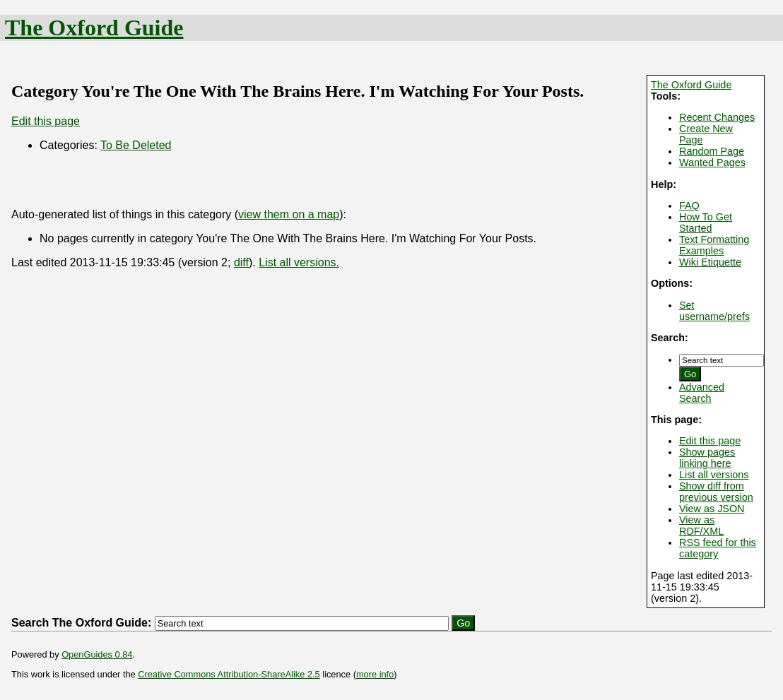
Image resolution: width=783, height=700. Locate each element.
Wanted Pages (712, 162)
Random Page (712, 151)
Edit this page (710, 441)
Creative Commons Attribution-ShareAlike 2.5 (229, 674)
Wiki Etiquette (710, 262)
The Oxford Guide (94, 28)
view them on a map (289, 214)
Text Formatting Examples (714, 245)
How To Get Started (706, 223)
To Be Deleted (136, 145)
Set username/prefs (714, 311)
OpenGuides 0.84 (97, 654)
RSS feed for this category (718, 548)
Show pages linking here (707, 458)
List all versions (714, 475)
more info (375, 674)
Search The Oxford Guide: (81, 623)
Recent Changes (717, 117)
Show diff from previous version (716, 492)
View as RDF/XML (701, 526)
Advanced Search (702, 393)
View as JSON (712, 509)
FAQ (689, 206)
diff (241, 262)
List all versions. (299, 262)
